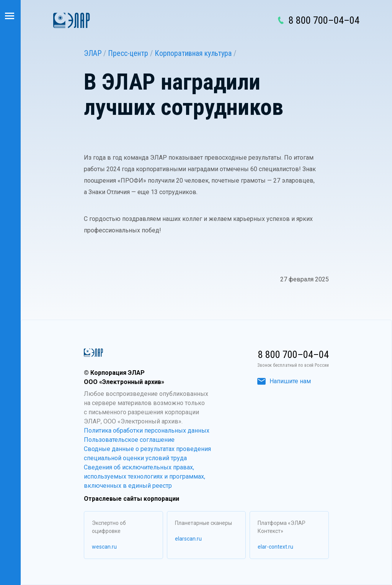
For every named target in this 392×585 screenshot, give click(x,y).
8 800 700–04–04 (324, 20)
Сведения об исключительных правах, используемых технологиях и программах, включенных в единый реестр (145, 476)
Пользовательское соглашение (129, 440)
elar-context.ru (275, 547)
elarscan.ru (188, 539)
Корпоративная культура (193, 53)
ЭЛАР (93, 53)
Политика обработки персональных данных (147, 431)
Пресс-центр (128, 53)
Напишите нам (284, 381)
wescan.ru (104, 547)
